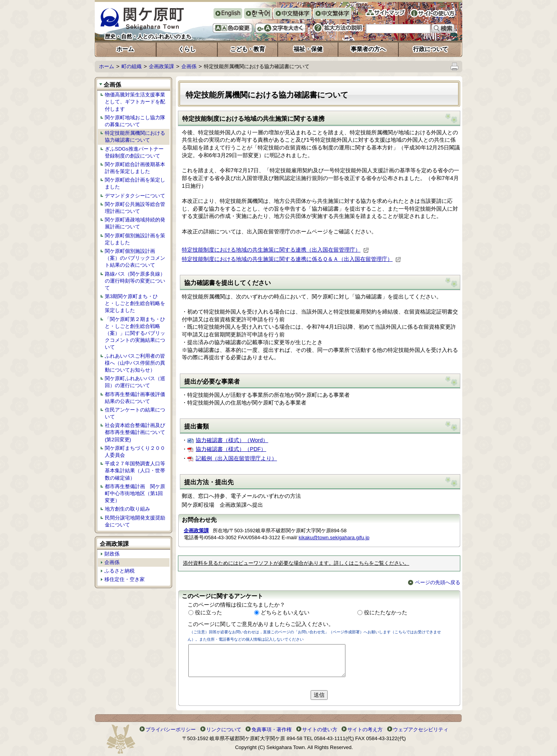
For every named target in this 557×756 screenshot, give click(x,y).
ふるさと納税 (120, 571)
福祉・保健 (308, 49)
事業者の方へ (368, 49)
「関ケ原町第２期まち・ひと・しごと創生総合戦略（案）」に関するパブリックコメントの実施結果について (135, 333)
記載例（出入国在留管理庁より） (236, 458)
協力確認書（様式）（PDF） (231, 449)
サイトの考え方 (365, 729)
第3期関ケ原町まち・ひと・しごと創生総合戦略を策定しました (135, 303)
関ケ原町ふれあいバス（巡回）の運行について (135, 382)
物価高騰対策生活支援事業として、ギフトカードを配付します (135, 102)
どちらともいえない (285, 612)
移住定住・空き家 (125, 579)
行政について (431, 49)
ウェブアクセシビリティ (421, 729)
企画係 (189, 66)
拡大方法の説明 (338, 28)
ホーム (125, 49)
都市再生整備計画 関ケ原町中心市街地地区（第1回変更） (135, 493)
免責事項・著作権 (272, 729)
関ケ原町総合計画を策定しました (135, 183)
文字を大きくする (280, 28)
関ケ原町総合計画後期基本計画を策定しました (135, 168)
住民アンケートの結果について (135, 413)
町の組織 (132, 66)
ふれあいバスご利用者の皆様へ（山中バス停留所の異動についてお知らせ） (135, 363)
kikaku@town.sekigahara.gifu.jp (334, 537)
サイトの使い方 (433, 13)
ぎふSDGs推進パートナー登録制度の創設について (134, 152)
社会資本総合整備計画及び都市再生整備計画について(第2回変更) (135, 432)
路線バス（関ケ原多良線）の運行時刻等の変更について (135, 281)
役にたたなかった (386, 612)
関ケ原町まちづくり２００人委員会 (135, 452)
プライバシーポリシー (171, 729)
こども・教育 (248, 49)
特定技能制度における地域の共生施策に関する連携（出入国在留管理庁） (275, 250)
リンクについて (224, 729)
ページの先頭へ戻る (434, 582)
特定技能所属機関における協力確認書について (135, 136)
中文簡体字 (292, 14)
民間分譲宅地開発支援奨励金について (135, 521)
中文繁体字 (332, 14)
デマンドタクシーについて (135, 196)
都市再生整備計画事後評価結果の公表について (135, 398)
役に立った (208, 612)
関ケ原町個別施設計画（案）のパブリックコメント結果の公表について (135, 258)
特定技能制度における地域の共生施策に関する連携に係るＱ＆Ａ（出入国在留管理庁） (291, 259)
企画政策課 (161, 66)
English (228, 13)
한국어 (258, 14)
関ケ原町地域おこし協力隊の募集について (135, 121)
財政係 (112, 554)
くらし (187, 49)
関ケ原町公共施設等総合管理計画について (135, 208)
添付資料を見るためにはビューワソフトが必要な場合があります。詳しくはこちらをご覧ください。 (296, 563)
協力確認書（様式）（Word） (232, 440)
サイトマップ (385, 13)
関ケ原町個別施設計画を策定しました (135, 239)
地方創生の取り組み (127, 509)
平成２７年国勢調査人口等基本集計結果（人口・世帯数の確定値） (135, 471)
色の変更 (232, 28)
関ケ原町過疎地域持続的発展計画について (135, 223)
